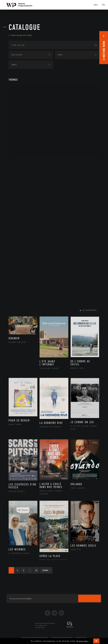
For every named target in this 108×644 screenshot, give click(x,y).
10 (36, 570)
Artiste (18, 107)
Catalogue (25, 27)
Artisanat (19, 102)
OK (96, 641)
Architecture (20, 98)
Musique (18, 125)
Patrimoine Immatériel (25, 129)
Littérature (20, 120)
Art (13, 89)
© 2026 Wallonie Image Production (35, 638)
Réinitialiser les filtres (20, 35)
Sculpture (19, 147)
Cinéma (18, 111)
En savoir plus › (83, 641)
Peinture (18, 134)
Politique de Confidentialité (62, 638)
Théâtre (18, 152)
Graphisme (19, 116)
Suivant (46, 570)
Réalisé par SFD (81, 638)
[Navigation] (97, 5)
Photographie (21, 143)
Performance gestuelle (25, 138)
